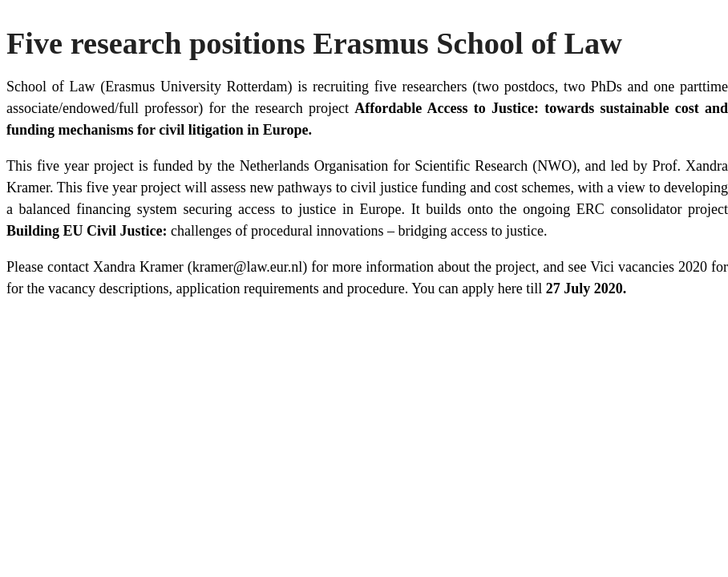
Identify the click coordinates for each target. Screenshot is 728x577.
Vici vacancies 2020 (649, 267)
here (510, 288)
